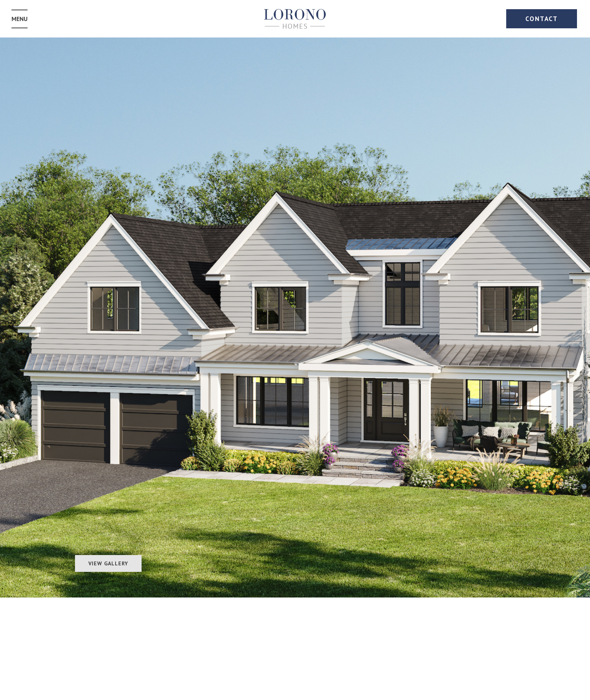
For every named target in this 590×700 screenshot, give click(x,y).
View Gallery (108, 563)
